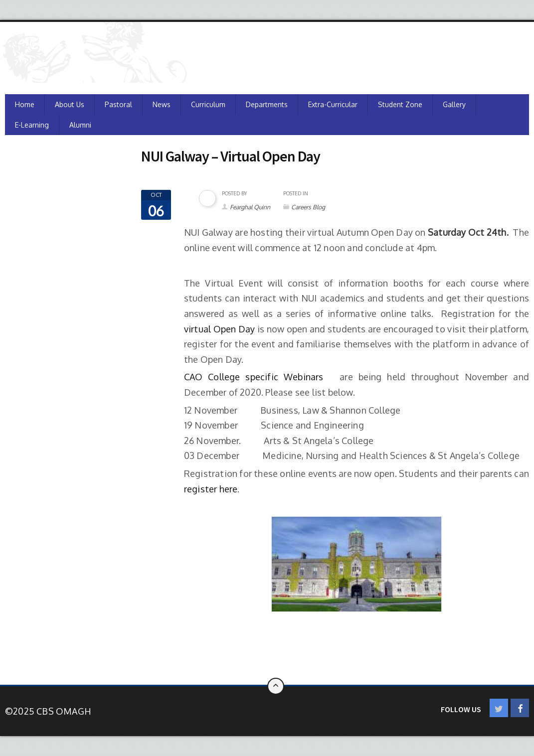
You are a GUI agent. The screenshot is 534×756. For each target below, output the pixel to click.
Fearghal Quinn (250, 207)
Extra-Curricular (333, 104)
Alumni (80, 125)
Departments (267, 104)
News (162, 104)
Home (25, 104)
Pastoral (118, 104)
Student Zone (400, 104)
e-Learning (32, 125)
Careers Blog (308, 207)
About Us (70, 104)
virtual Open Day (220, 329)
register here (211, 489)
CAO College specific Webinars (257, 377)
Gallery (454, 104)
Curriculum (208, 104)
